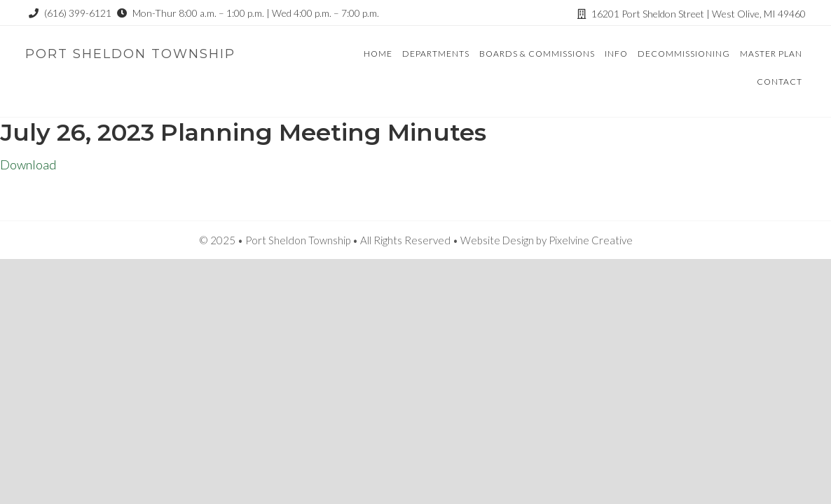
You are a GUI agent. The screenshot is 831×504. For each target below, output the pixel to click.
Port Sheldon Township (130, 54)
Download (28, 164)
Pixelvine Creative (591, 240)
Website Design (497, 240)
